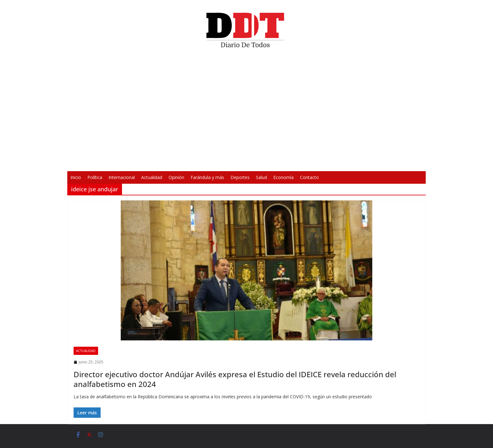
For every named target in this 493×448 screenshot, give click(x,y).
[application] (246, 112)
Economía (283, 177)
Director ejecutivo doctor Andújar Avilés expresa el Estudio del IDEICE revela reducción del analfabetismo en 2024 (235, 379)
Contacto (309, 177)
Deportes (240, 177)
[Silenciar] (329, 162)
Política (95, 177)
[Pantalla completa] (339, 162)
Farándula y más (207, 177)
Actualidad (152, 177)
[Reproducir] (154, 162)
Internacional (122, 177)
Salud (261, 177)
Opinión (176, 177)
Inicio (76, 177)
